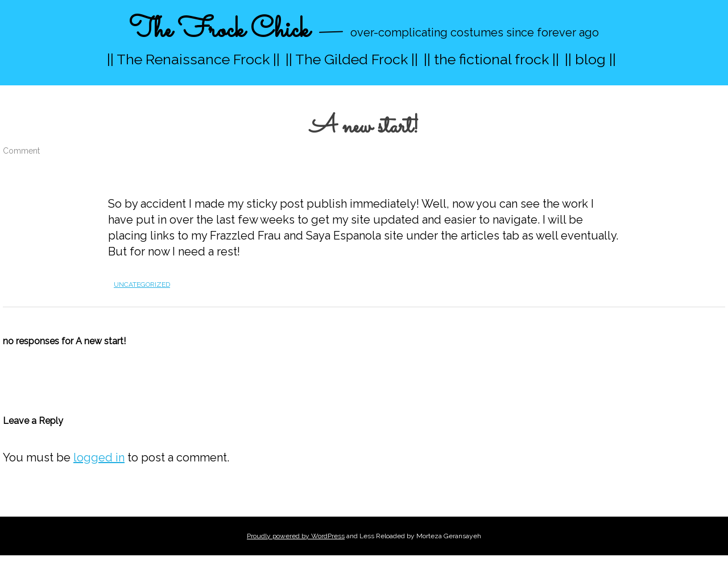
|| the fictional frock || (491, 59)
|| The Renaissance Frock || (193, 59)
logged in (99, 457)
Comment (21, 151)
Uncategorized (142, 284)
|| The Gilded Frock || (352, 59)
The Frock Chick (219, 30)
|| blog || (590, 59)
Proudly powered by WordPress (296, 536)
